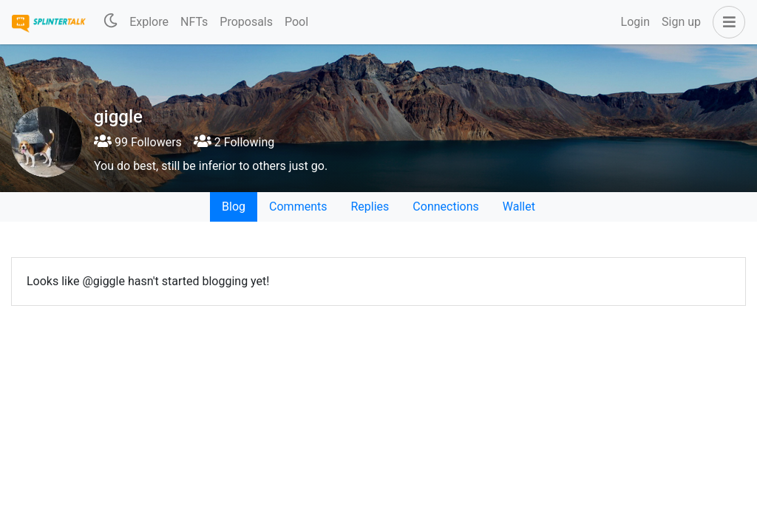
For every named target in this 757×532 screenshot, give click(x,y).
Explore (149, 22)
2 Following (234, 142)
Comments (298, 207)
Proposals (246, 22)
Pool (296, 22)
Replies (370, 207)
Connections (445, 207)
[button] (726, 22)
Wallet (519, 207)
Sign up (681, 22)
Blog (234, 207)
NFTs (194, 22)
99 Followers (138, 142)
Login (635, 22)
